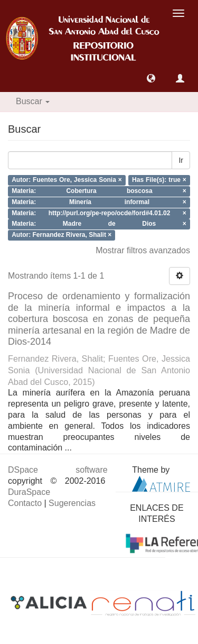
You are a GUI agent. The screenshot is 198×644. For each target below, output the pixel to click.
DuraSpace (29, 492)
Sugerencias (72, 503)
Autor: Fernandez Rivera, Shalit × (62, 235)
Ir (181, 160)
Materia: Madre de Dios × (99, 224)
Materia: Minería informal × (99, 202)
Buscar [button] (33, 101)
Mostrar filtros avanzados (143, 250)
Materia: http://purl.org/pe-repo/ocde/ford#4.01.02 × (99, 213)
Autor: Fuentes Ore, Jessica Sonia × (67, 180)
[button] (151, 78)
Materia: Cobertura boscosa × (99, 191)
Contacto (25, 503)
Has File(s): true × (159, 180)
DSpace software (58, 470)
